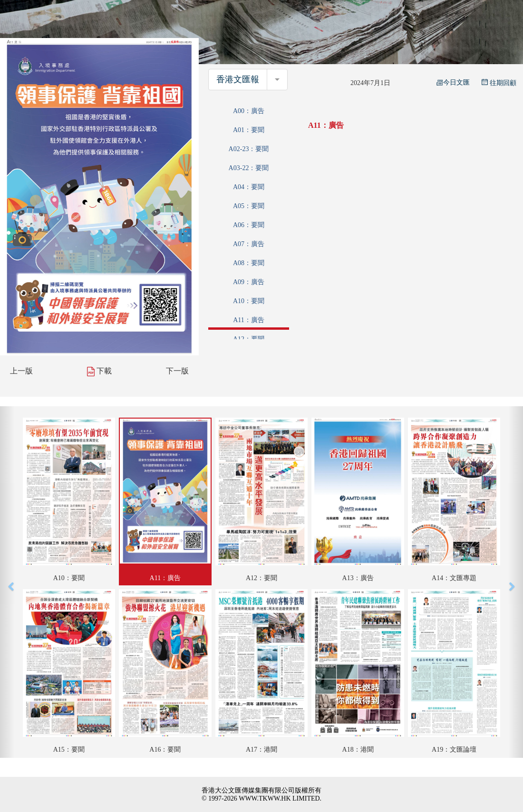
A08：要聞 (249, 263)
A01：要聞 (249, 130)
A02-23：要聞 (249, 149)
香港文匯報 (238, 79)
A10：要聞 (249, 301)
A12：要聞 (249, 339)
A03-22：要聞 (249, 168)
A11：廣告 (249, 320)
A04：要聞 (249, 187)
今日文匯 (453, 82)
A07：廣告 (249, 244)
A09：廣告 (249, 282)
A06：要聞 (249, 225)
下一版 (177, 371)
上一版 (21, 371)
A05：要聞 (249, 206)
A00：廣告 (249, 111)
